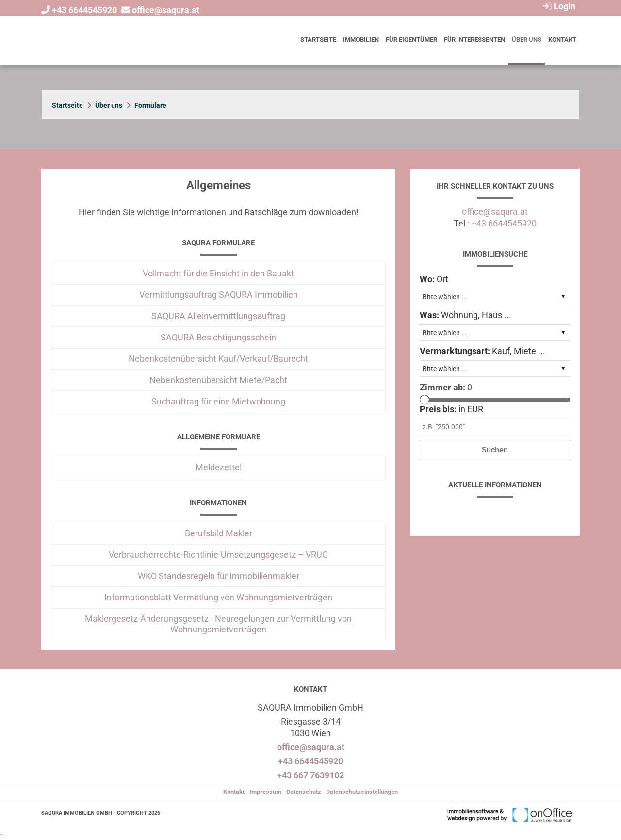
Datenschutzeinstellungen (362, 792)
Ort (434, 279)
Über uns (527, 40)
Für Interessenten (474, 40)
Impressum (265, 792)
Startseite (318, 40)
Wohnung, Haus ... (466, 315)
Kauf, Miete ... (482, 351)
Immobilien (361, 40)
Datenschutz (304, 792)
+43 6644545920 (84, 10)
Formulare (150, 105)
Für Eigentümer (411, 40)
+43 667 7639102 (310, 775)
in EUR (451, 409)
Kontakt (562, 40)
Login (558, 6)
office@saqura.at (166, 10)
